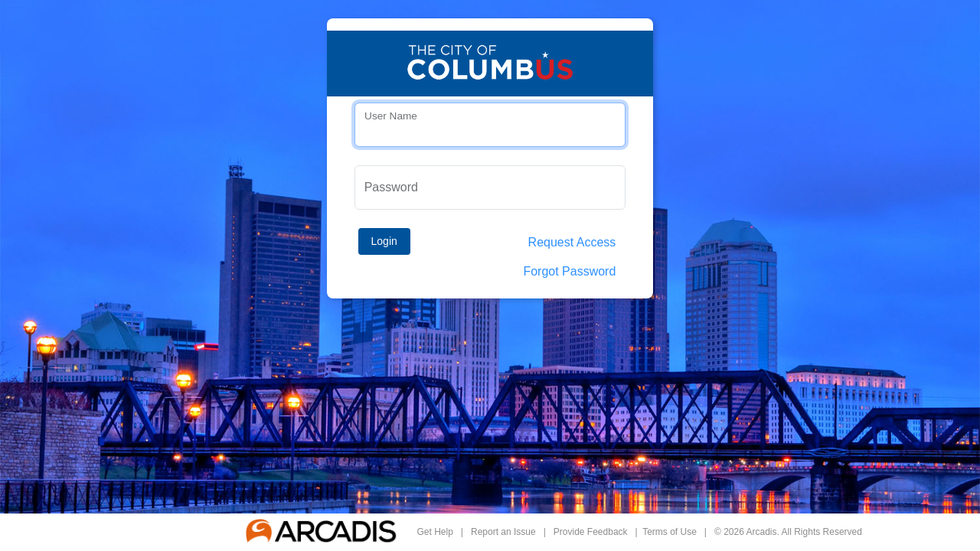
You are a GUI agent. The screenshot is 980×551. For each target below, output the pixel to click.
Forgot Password (569, 271)
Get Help (435, 532)
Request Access (572, 242)
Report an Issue (503, 532)
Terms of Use (670, 532)
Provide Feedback (591, 532)
